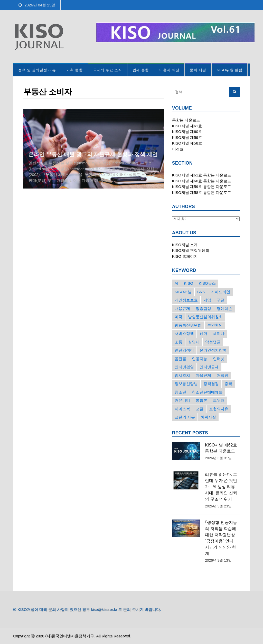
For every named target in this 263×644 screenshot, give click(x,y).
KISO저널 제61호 (187, 126)
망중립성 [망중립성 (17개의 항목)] (203, 308)
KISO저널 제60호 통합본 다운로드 (202, 181)
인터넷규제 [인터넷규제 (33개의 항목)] (209, 367)
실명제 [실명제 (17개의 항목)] (194, 342)
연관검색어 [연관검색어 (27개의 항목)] (184, 350)
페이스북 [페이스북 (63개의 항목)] (182, 409)
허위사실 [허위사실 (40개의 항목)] (208, 417)
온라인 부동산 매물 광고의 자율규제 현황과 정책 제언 (93, 154)
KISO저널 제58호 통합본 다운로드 (202, 193)
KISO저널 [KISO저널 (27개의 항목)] (183, 292)
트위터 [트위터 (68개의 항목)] (219, 400)
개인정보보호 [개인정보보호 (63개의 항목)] (186, 300)
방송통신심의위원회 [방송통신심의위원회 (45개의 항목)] (205, 317)
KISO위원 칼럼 (230, 70)
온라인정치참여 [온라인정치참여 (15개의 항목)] (213, 350)
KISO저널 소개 (185, 245)
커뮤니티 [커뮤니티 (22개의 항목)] (182, 400)
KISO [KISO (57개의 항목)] (189, 283)
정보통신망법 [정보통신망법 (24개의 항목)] (186, 384)
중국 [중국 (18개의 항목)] (228, 384)
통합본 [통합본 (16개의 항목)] (201, 400)
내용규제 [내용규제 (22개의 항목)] (182, 308)
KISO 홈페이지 (185, 256)
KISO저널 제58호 (187, 143)
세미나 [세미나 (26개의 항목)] (219, 333)
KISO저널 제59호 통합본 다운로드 (202, 187)
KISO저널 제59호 (187, 137)
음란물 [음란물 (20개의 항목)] (180, 359)
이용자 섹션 (169, 70)
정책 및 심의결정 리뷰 (37, 70)
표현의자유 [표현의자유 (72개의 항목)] (219, 409)
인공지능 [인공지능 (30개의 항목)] (200, 359)
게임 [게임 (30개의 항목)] (207, 300)
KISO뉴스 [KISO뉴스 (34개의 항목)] (207, 283)
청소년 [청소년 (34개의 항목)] (180, 392)
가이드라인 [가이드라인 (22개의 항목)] (220, 292)
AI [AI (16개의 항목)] (176, 283)
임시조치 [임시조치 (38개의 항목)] (182, 375)
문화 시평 (198, 70)
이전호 (178, 149)
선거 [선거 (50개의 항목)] (203, 333)
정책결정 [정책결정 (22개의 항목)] (211, 384)
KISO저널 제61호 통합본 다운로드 (202, 175)
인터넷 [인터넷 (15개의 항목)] (219, 359)
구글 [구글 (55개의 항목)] (221, 300)
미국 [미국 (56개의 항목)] (179, 317)
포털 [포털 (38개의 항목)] (200, 409)
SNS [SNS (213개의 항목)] (201, 292)
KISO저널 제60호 (187, 132)
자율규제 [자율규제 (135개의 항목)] (203, 375)
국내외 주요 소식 (108, 70)
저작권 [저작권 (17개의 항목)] (223, 375)
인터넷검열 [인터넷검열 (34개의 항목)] (184, 367)
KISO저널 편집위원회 (191, 250)
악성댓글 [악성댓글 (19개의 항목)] (213, 342)
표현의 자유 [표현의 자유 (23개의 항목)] (185, 417)
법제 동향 (141, 70)
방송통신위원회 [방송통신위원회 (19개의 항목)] (188, 325)
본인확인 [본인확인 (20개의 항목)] (215, 325)
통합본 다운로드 (186, 120)
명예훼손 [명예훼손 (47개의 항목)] (224, 308)
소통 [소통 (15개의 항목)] (179, 342)
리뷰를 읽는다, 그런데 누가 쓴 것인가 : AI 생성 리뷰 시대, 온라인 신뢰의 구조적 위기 (221, 487)
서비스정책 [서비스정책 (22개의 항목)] (184, 333)
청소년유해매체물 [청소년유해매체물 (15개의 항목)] (207, 392)
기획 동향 (74, 70)
